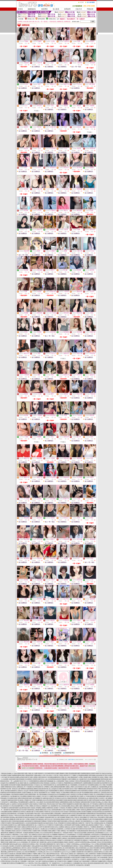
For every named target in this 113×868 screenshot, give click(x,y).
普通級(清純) (52, 19)
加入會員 (56, 9)
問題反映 (90, 9)
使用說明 (67, 9)
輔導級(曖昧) (42, 19)
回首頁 (20, 9)
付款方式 (79, 9)
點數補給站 (32, 9)
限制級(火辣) (31, 19)
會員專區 (44, 9)
